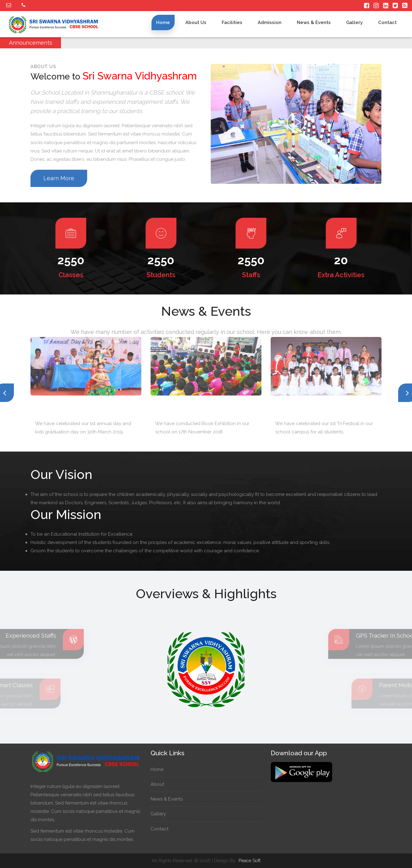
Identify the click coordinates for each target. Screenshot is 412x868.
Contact (387, 22)
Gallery (354, 22)
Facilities (232, 22)
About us (196, 22)
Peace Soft (250, 861)
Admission (270, 22)
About (160, 784)
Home (163, 22)
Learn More (59, 178)
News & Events (314, 22)
